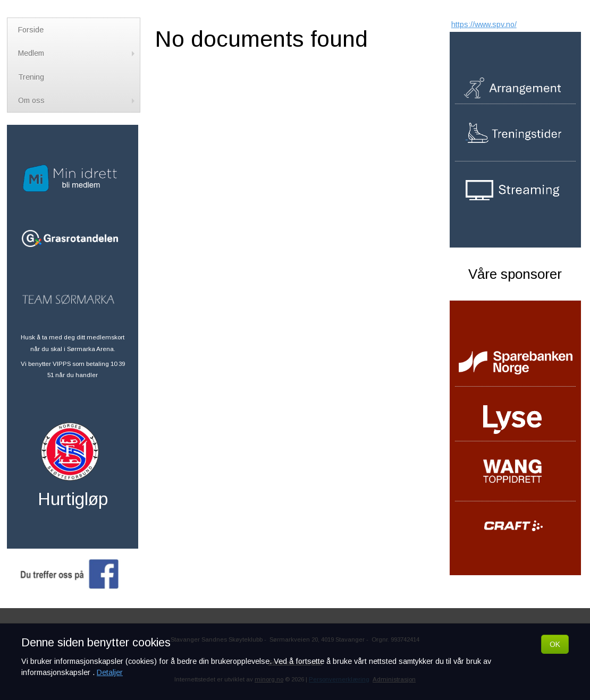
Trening (31, 77)
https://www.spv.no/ (484, 24)
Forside (31, 30)
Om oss (78, 100)
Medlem (78, 53)
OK (555, 644)
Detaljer (110, 672)
